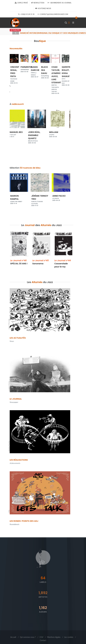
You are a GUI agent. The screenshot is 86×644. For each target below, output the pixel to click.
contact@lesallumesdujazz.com (53, 14)
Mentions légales (54, 637)
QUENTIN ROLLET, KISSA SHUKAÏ (66, 75)
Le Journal (16, 399)
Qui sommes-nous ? (28, 637)
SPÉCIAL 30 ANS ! (19, 262)
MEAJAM (61, 133)
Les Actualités (18, 338)
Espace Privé (21, 3)
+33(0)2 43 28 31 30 (26, 14)
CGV (41, 637)
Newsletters (38, 3)
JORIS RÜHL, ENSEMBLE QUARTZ (40, 136)
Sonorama (41, 262)
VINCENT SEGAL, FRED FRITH (15, 74)
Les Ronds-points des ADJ (24, 521)
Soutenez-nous (43, 8)
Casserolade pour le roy (63, 264)
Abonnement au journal (59, 3)
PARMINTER (26, 68)
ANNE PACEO (61, 197)
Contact (43, 640)
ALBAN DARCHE (35, 71)
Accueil (13, 637)
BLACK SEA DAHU (45, 71)
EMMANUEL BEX (19, 133)
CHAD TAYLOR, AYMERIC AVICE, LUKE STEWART (56, 79)
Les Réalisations (19, 460)
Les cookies (69, 637)
